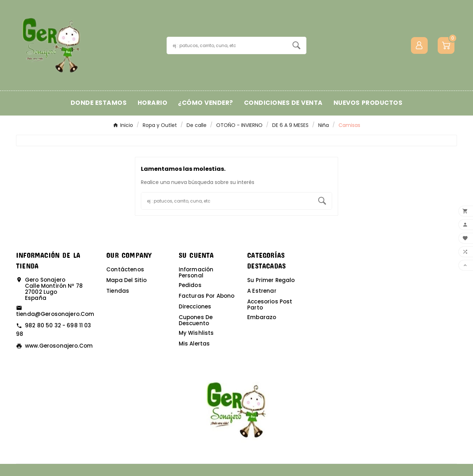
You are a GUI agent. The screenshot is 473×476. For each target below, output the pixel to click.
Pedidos (190, 285)
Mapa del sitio (126, 280)
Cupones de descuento (196, 320)
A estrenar (262, 291)
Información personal (196, 272)
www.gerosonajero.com (59, 346)
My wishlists (196, 333)
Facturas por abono (207, 296)
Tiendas (118, 291)
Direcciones (195, 306)
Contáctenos (125, 269)
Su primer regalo (271, 280)
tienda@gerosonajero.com (55, 314)
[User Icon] (419, 45)
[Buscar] (227, 45)
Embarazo (262, 317)
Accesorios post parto (270, 304)
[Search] (296, 45)
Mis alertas (194, 344)
